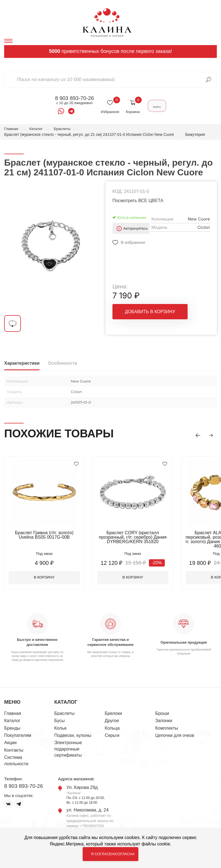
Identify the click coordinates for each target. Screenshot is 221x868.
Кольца (112, 730)
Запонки (164, 722)
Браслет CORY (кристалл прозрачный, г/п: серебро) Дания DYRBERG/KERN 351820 (138, 537)
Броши (162, 715)
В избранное (133, 243)
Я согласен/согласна (113, 854)
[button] (195, 435)
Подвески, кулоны (73, 737)
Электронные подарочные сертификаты (68, 751)
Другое (112, 722)
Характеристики (22, 363)
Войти (157, 106)
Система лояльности (16, 762)
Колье (60, 730)
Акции (10, 744)
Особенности (62, 363)
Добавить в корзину (150, 312)
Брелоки (113, 715)
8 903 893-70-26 (69, 98)
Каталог (37, 129)
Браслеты (64, 129)
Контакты (14, 751)
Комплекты (167, 730)
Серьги (112, 737)
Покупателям (18, 737)
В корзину (46, 578)
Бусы (59, 722)
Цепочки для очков (175, 737)
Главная (12, 129)
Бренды (12, 730)
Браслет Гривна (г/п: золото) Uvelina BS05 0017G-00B (46, 535)
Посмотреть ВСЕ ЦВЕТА (138, 201)
